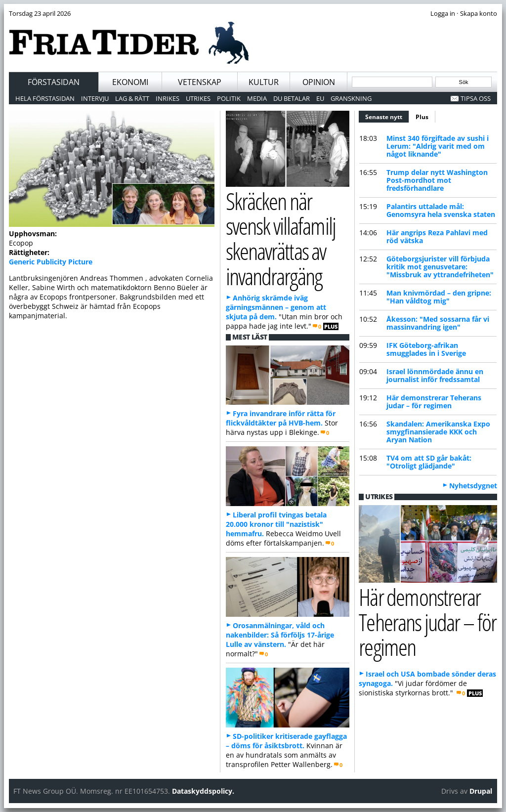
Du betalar (292, 98)
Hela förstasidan (45, 98)
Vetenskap (200, 82)
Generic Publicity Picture (51, 262)
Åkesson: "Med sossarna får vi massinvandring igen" (438, 323)
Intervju (95, 98)
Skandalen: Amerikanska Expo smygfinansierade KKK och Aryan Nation (438, 432)
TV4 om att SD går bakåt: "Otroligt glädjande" (429, 462)
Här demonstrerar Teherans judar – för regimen (434, 402)
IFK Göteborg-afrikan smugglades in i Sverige (426, 349)
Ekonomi (130, 82)
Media (257, 98)
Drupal (481, 791)
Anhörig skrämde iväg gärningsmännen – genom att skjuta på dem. (276, 307)
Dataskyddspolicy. (203, 791)
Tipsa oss (476, 98)
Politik (229, 98)
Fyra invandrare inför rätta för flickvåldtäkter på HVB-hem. (281, 418)
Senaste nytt (387, 116)
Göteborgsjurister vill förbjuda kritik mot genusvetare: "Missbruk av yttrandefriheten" (440, 267)
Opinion (319, 82)
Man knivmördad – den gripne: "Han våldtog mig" (439, 297)
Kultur (264, 82)
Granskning (351, 98)
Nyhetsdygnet (473, 486)
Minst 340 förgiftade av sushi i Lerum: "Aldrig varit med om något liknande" (438, 146)
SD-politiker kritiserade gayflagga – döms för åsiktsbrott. (286, 741)
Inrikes (168, 98)
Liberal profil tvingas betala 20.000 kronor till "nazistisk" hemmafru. (276, 524)
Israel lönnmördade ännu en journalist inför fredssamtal (435, 375)
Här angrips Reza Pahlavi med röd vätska (437, 236)
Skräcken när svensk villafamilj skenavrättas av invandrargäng (281, 238)
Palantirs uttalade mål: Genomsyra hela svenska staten (441, 210)
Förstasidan (54, 82)
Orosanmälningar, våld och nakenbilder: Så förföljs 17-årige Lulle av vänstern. (280, 635)
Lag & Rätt (132, 98)
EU (320, 98)
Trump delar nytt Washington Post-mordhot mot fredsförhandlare (437, 180)
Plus (422, 117)
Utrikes (198, 98)
